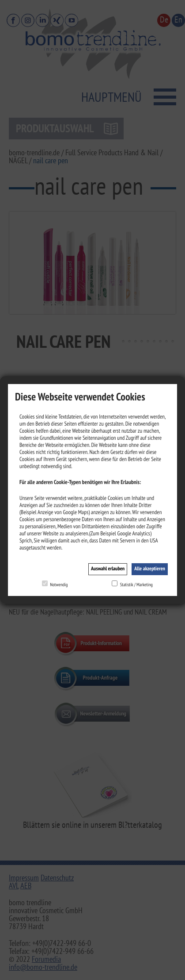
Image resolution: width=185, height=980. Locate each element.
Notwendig (59, 584)
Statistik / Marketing (136, 584)
